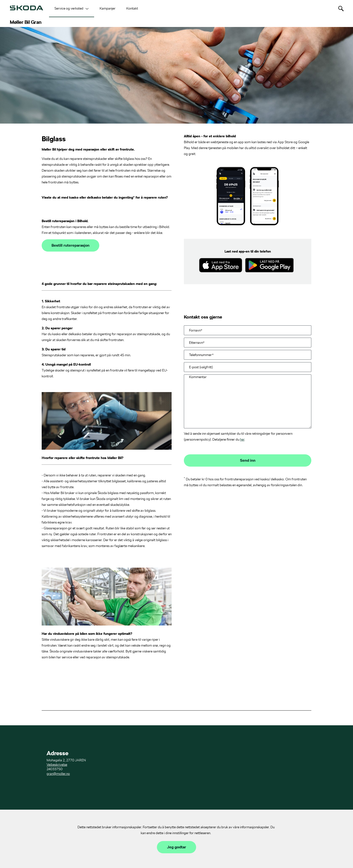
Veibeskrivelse (57, 765)
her (242, 439)
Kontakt (132, 8)
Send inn (248, 460)
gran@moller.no (58, 774)
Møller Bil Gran (26, 22)
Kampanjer (107, 8)
